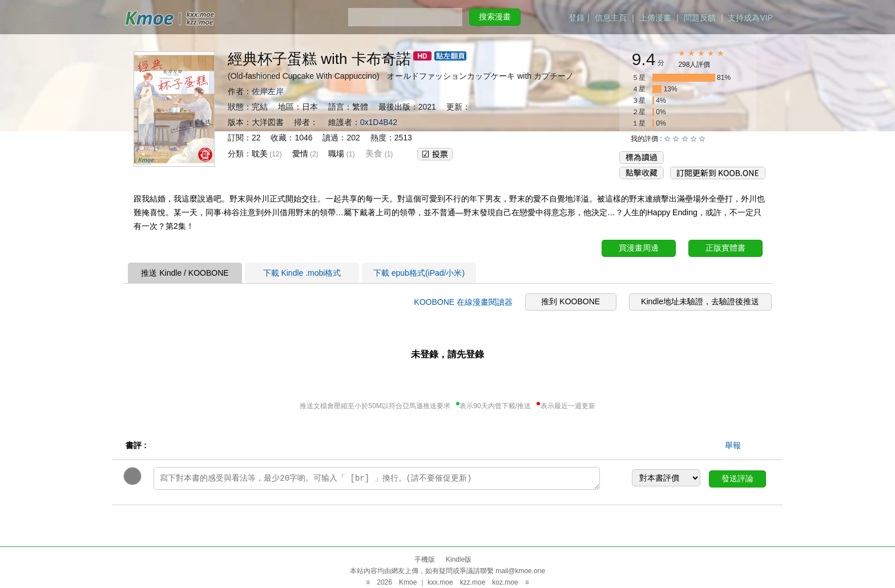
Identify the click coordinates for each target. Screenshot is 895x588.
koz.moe (505, 582)
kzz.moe (473, 582)
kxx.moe (440, 582)
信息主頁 (611, 18)
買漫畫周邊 (639, 248)
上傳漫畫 (655, 18)
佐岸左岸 (268, 91)
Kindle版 (459, 559)
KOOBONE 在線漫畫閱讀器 (463, 302)
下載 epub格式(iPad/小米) (419, 273)
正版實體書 (725, 248)
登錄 (576, 18)
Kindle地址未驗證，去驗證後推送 (700, 301)
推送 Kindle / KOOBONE (185, 273)
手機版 (425, 559)
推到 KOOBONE (571, 301)
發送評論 (737, 478)
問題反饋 (700, 18)
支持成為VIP (750, 18)
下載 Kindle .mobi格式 (302, 273)
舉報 (733, 445)
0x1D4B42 (379, 122)
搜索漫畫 (495, 17)
